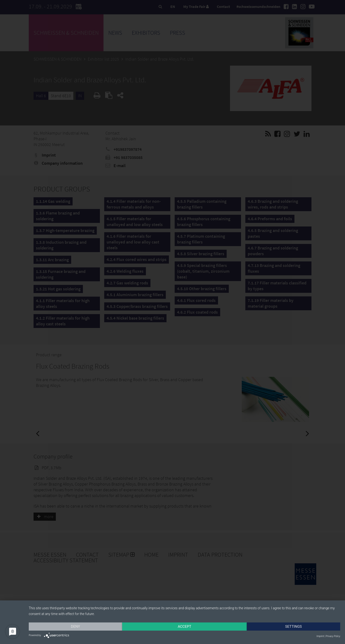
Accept (184, 627)
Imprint (320, 636)
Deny (75, 627)
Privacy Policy (333, 636)
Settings (293, 627)
